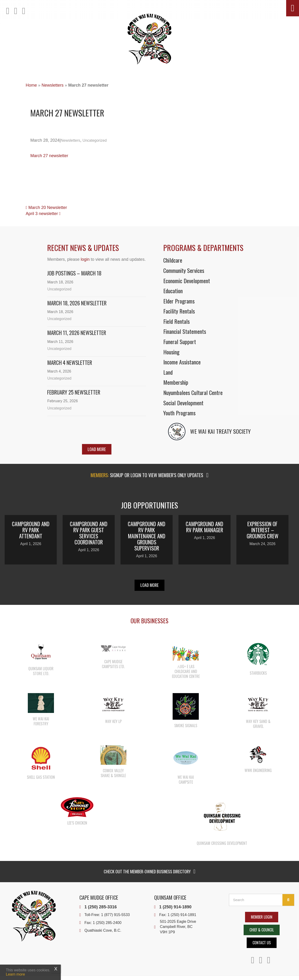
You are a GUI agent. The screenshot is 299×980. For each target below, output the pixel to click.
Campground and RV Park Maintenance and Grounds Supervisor (147, 536)
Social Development (183, 403)
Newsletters (53, 85)
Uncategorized (94, 140)
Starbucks (258, 673)
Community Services (184, 270)
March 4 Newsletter (70, 363)
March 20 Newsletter (46, 208)
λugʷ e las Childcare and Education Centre (186, 671)
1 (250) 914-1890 (175, 907)
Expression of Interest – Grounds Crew (263, 530)
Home (31, 85)
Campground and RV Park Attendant (31, 530)
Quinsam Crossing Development (222, 843)
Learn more (15, 974)
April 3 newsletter (43, 214)
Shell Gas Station (41, 777)
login (85, 259)
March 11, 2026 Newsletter (77, 333)
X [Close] (56, 969)
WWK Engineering (258, 770)
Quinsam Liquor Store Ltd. (41, 671)
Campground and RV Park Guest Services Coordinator (89, 533)
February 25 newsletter (74, 392)
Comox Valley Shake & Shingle (113, 773)
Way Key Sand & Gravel (258, 724)
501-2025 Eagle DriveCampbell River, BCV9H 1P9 (178, 927)
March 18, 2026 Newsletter (77, 303)
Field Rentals (176, 321)
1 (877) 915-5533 (116, 915)
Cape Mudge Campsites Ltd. (113, 664)
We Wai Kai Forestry (41, 721)
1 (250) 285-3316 (101, 907)
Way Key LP (113, 721)
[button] (293, 8)
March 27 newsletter (49, 156)
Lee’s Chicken (77, 823)
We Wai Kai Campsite (186, 780)
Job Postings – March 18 (74, 273)
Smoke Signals (186, 726)
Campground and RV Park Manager (205, 527)
